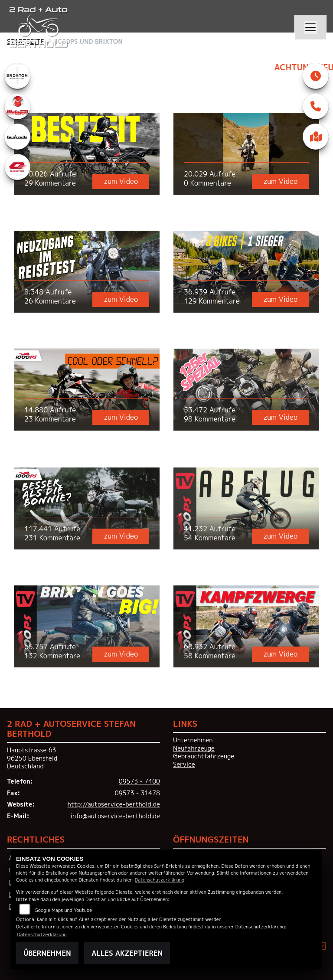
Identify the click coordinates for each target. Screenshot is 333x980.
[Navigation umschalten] (310, 27)
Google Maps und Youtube (63, 910)
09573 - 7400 (139, 781)
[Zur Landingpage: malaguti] (17, 106)
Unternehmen (193, 740)
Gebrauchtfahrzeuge (204, 756)
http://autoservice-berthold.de (114, 804)
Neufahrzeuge (194, 748)
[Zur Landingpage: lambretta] (17, 137)
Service (184, 764)
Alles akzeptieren (127, 953)
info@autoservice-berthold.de (115, 816)
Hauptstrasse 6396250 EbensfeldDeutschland (32, 758)
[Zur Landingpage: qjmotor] (17, 167)
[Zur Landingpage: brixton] (17, 76)
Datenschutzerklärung (160, 880)
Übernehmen (47, 953)
